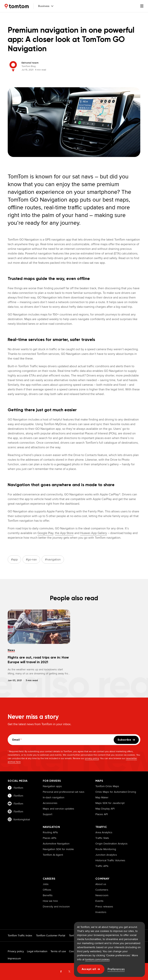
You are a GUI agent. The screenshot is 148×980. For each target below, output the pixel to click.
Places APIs (50, 838)
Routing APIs (50, 832)
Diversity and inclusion (56, 906)
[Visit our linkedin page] (21, 812)
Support (48, 814)
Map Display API (105, 809)
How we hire (50, 901)
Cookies (74, 951)
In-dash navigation (54, 797)
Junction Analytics (106, 855)
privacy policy (92, 758)
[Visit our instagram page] (21, 819)
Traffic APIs (102, 866)
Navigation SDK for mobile (58, 849)
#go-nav (31, 559)
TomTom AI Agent (53, 855)
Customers (102, 890)
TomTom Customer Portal (51, 935)
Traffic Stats (102, 838)
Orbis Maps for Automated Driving (116, 792)
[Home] (17, 6)
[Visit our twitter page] (21, 796)
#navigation (53, 559)
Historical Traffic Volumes (110, 860)
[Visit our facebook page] (21, 788)
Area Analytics (104, 832)
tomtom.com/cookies (97, 959)
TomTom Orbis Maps (107, 786)
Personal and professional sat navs (64, 792)
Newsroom (102, 895)
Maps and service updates (58, 809)
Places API (102, 814)
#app (14, 559)
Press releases (104, 906)
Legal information (37, 951)
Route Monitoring (106, 849)
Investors (101, 912)
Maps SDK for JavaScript (110, 803)
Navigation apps (52, 786)
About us (101, 884)
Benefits (48, 895)
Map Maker (102, 797)
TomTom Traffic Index (20, 935)
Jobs (46, 884)
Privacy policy (16, 951)
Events (99, 901)
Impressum (14, 958)
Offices (47, 890)
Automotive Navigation (56, 844)
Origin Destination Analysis (111, 844)
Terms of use (58, 951)
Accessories (50, 803)
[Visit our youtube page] (21, 804)
